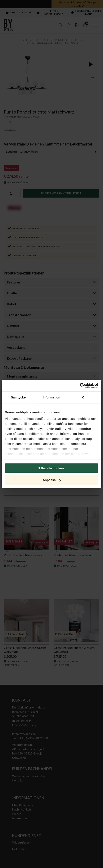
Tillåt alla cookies (51, 468)
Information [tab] (51, 397)
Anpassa (52, 480)
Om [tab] (85, 397)
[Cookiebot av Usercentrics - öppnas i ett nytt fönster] (80, 386)
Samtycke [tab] (18, 397)
